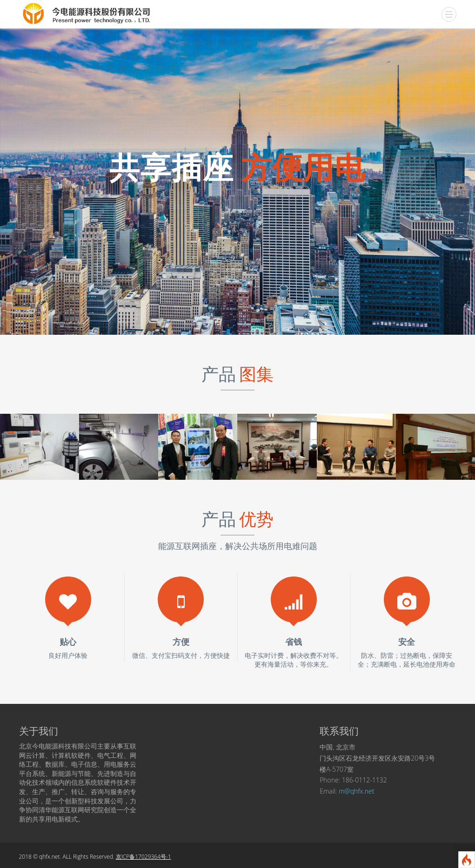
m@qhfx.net (357, 791)
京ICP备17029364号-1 (144, 857)
